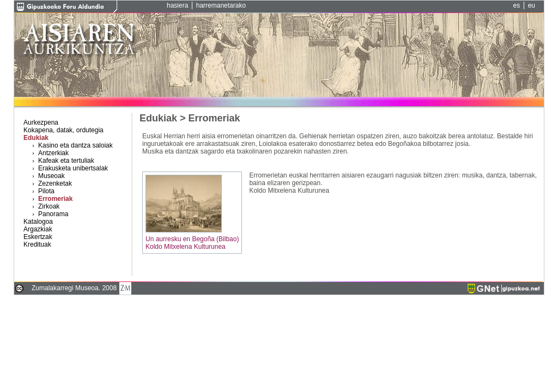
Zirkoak (49, 206)
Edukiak (36, 138)
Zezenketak (55, 183)
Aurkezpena (41, 122)
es (517, 5)
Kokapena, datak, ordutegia (63, 130)
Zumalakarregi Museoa (65, 288)
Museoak (51, 176)
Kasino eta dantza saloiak (75, 145)
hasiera (177, 5)
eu (532, 5)
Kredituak (37, 244)
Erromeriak (55, 199)
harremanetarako (221, 5)
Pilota (46, 191)
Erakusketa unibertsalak (73, 168)
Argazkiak (38, 229)
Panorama (53, 214)
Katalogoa (38, 222)
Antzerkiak (53, 153)
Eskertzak (38, 237)
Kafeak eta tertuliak (66, 161)
